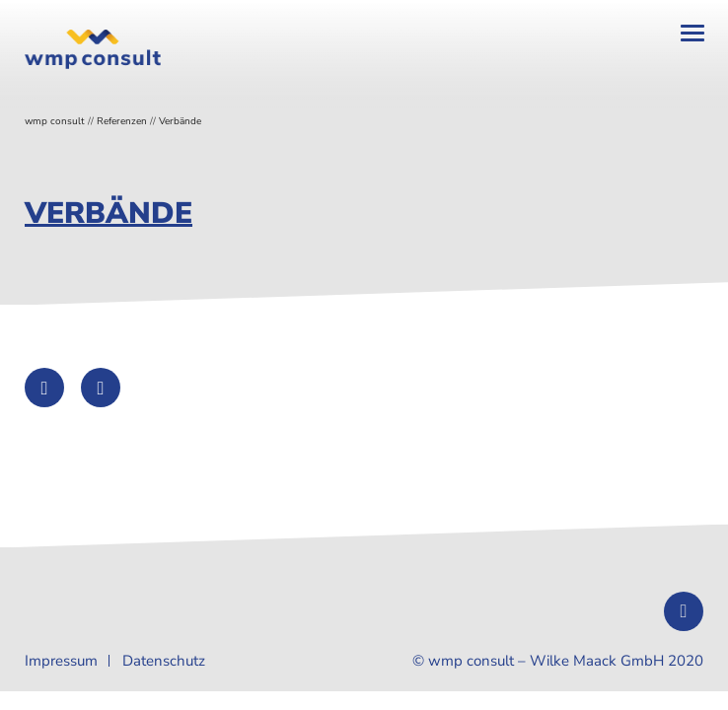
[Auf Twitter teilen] (44, 388)
